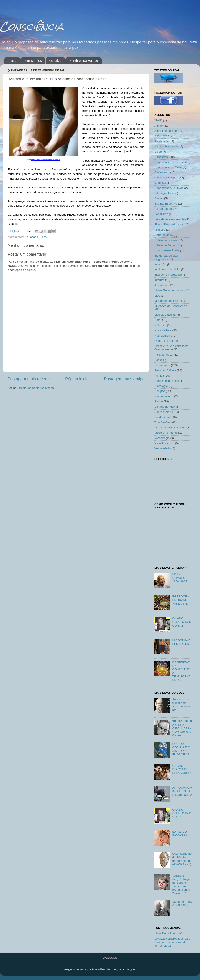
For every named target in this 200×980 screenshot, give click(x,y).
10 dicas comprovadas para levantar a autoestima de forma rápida (172, 942)
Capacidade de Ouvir (168, 167)
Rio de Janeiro (164, 396)
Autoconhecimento (167, 146)
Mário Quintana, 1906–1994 (180, 578)
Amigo (158, 126)
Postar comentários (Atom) (37, 388)
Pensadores (162, 365)
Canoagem (162, 157)
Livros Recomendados (169, 290)
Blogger (131, 969)
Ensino (159, 198)
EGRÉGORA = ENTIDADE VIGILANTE (182, 600)
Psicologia (161, 386)
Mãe (157, 296)
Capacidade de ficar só (169, 162)
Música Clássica (165, 315)
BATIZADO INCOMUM (179, 833)
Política (159, 376)
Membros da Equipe (83, 61)
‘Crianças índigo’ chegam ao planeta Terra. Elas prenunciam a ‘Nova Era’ (182, 884)
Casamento (162, 172)
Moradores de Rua (167, 301)
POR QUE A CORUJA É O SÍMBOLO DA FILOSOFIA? (181, 749)
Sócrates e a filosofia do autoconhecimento (182, 705)
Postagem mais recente (29, 379)
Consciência (32, 26)
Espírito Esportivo (166, 204)
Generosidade (164, 235)
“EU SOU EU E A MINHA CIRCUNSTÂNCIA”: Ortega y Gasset (182, 728)
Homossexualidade (167, 250)
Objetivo (55, 61)
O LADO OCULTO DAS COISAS (182, 622)
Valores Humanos (166, 433)
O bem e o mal (164, 341)
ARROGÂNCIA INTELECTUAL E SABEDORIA (182, 791)
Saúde (159, 401)
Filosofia (160, 230)
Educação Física (36, 237)
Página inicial (77, 379)
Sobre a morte (164, 412)
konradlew (99, 969)
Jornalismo (161, 285)
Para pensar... (163, 355)
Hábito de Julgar (165, 245)
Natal (158, 320)
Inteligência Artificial (167, 269)
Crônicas (160, 183)
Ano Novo (161, 136)
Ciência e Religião (166, 177)
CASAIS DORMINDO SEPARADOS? (182, 769)
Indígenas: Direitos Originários (167, 257)
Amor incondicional (167, 131)
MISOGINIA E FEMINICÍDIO (181, 642)
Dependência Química (169, 188)
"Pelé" (158, 120)
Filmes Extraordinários (169, 224)
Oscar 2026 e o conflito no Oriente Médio (172, 348)
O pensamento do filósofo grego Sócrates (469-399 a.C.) (182, 859)
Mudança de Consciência (171, 306)
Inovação (160, 264)
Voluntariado (162, 448)
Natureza (160, 325)
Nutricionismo (163, 336)
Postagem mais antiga (124, 379)
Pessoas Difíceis (165, 370)
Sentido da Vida (165, 407)
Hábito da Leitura (166, 240)
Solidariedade (163, 417)
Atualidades (162, 141)
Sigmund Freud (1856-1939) (182, 903)
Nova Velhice (163, 330)
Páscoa (159, 360)
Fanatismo (161, 214)
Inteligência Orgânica (168, 275)
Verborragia (162, 438)
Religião (160, 391)
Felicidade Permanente (169, 219)
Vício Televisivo (164, 443)
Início (12, 61)
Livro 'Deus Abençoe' (168, 933)
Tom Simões (33, 61)
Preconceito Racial (167, 381)
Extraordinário (163, 209)
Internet (159, 280)
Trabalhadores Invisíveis (170, 427)
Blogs (158, 152)
